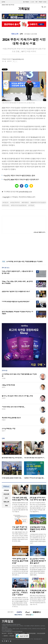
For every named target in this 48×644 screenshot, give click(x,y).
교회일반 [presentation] (6, 490)
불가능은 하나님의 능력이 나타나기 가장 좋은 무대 (17, 396)
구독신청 (41, 2)
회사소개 (4, 633)
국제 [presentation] (6, 506)
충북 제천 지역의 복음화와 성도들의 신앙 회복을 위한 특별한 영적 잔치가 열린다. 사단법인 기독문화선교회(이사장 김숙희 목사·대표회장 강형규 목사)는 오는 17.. (38, 600)
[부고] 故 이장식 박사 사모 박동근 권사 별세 (38, 499)
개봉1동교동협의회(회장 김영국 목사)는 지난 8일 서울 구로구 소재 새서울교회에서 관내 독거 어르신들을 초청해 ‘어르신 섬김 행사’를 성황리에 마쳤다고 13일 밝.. (20, 507)
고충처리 (6, 636)
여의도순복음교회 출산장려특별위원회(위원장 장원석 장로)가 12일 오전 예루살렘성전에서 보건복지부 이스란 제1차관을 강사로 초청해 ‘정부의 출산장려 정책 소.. (20, 570)
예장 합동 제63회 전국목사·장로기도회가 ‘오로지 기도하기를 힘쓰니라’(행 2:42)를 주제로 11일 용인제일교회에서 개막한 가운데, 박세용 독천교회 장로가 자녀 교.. (20, 602)
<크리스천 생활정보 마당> (39, 232)
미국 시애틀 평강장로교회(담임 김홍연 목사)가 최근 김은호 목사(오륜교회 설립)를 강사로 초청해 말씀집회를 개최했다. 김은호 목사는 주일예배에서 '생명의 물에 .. (38, 570)
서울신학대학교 (15, 202)
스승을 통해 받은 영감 (9, 429)
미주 (36, 2)
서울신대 (6, 202)
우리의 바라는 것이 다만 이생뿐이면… (13, 407)
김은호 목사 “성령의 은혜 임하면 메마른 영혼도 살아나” (38, 561)
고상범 (4, 378)
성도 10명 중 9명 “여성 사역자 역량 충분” (20, 528)
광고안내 (10, 633)
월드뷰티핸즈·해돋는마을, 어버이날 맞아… (12, 458)
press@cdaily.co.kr (18, 59)
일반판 (33, 2)
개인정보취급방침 (31, 633)
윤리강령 (12, 636)
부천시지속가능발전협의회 (19, 205)
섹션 (3, 2)
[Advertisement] (24, 247)
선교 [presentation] (6, 498)
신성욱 (4, 398)
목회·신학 (15, 34)
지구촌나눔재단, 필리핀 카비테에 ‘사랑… (12, 478)
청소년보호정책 (41, 633)
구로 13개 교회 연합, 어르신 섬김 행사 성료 (20, 499)
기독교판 (27, 2)
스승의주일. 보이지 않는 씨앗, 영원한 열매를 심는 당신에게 (24, 262)
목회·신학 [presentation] (6, 502)
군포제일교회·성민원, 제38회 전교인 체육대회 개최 (38, 529)
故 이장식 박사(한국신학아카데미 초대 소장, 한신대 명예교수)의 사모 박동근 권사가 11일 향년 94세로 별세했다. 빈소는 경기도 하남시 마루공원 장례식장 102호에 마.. (38, 507)
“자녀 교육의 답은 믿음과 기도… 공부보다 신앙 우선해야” (20, 593)
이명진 (4, 420)
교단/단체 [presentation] (6, 494)
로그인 (45, 2)
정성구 (4, 431)
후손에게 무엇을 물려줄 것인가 (11, 418)
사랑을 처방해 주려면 (8, 385)
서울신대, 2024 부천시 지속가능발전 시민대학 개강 (21, 180)
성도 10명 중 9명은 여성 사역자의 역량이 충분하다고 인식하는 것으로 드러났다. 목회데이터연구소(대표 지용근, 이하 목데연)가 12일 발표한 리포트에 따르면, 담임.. (20, 537)
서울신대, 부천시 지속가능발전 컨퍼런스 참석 (19, 176)
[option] (13, 450)
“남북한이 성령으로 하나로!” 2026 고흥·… (34, 478)
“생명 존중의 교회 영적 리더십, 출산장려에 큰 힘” (20, 561)
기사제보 (23, 633)
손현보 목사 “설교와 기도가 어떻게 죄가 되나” (16, 292)
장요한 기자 (10, 59)
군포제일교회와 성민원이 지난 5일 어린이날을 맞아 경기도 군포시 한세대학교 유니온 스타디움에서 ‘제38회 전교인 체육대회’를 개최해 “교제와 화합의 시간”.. (38, 539)
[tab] (6, 490)
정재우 (4, 387)
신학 (21, 34)
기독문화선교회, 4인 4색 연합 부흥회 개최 (38, 592)
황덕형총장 (26, 202)
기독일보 (32, 205)
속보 (4, 262)
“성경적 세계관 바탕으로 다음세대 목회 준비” (16, 302)
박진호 (4, 409)
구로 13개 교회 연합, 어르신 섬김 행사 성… (34, 458)
